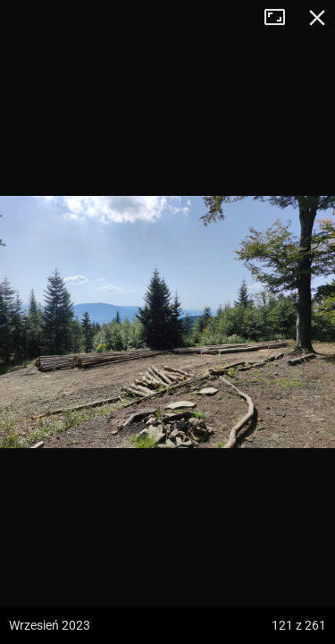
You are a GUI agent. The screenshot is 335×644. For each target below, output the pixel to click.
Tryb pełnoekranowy (281, 18)
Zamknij (317, 18)
